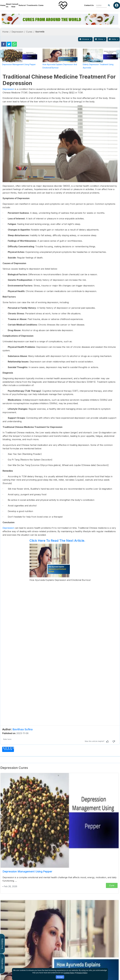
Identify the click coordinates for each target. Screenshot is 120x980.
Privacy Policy (82, 973)
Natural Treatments (28, 5)
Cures (41, 5)
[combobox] (99, 5)
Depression (17, 32)
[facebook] (4, 44)
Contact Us (89, 5)
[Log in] (117, 5)
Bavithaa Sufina (23, 729)
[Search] (109, 5)
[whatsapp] (14, 44)
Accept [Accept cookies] (60, 977)
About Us (8, 5)
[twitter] (9, 44)
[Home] (63, 5)
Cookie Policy (69, 973)
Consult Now (15, 5)
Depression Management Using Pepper (19, 64)
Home (3, 5)
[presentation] (2, 54)
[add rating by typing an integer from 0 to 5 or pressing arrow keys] (8, 748)
